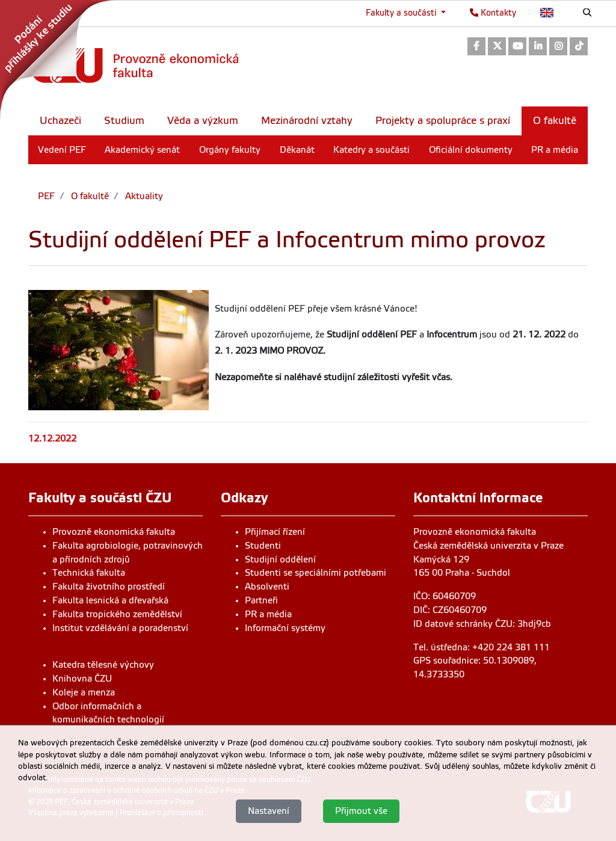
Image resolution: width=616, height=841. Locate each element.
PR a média (268, 614)
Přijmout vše (361, 811)
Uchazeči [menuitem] (60, 121)
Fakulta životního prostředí (109, 587)
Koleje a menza (84, 692)
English (547, 13)
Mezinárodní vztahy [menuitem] (307, 121)
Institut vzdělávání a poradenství (120, 628)
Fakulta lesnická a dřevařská (110, 600)
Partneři (261, 600)
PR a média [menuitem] (555, 150)
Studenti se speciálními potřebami (316, 573)
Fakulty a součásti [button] (402, 13)
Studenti (263, 546)
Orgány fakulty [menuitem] (230, 150)
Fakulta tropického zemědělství (117, 614)
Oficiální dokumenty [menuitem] (471, 150)
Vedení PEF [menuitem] (62, 150)
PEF (46, 196)
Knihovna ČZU (82, 679)
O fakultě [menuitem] (555, 121)
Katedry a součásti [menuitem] (371, 150)
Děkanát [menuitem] (297, 150)
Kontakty (493, 13)
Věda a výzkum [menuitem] (203, 121)
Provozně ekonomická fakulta (114, 532)
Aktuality (143, 196)
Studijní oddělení (280, 559)
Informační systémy (285, 628)
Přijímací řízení (275, 532)
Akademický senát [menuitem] (142, 150)
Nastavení (269, 811)
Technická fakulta (89, 573)
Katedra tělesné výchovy (103, 665)
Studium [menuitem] (124, 121)
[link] (60, 60)
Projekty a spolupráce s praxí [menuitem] (443, 121)
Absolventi (267, 587)
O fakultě (89, 196)
